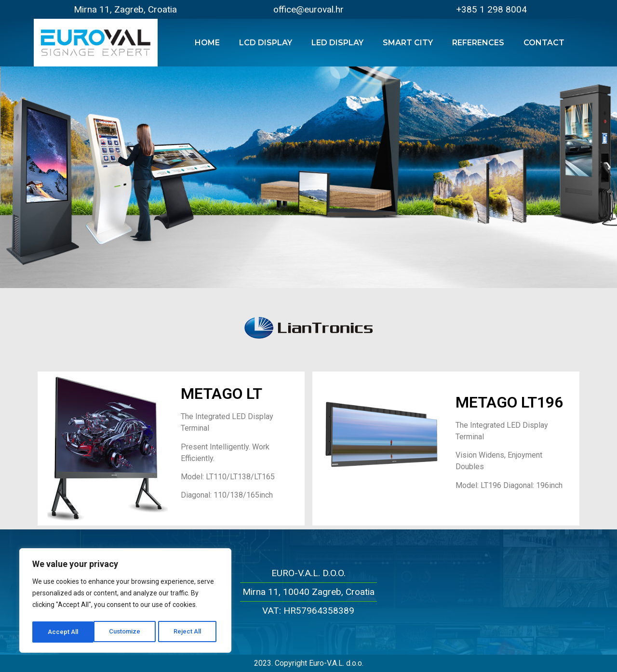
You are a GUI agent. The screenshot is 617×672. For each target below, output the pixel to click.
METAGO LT (221, 394)
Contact (544, 43)
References (478, 43)
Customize (63, 632)
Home (207, 43)
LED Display (337, 43)
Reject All (127, 632)
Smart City (408, 43)
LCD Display (266, 43)
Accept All (189, 632)
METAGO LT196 (509, 402)
